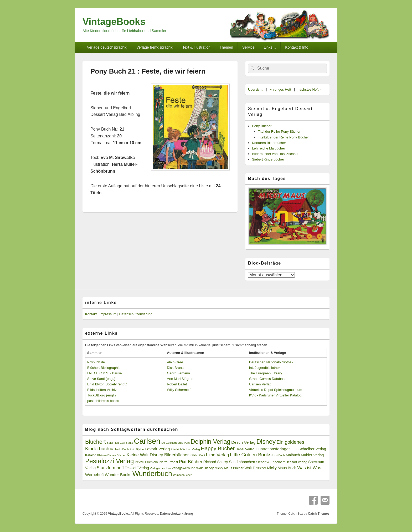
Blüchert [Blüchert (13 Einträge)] (96, 442)
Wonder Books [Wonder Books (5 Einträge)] (118, 475)
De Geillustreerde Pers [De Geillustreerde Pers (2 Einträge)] (176, 443)
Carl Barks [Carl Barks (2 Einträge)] (126, 443)
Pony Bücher (262, 126)
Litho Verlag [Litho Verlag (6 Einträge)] (218, 455)
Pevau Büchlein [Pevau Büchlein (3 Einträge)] (146, 462)
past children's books (103, 401)
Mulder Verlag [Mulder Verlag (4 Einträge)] (312, 455)
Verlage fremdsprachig (155, 47)
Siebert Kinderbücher (268, 159)
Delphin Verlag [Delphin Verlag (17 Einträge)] (211, 442)
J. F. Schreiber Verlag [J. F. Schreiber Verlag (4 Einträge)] (308, 449)
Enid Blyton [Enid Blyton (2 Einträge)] (137, 449)
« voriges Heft (281, 89)
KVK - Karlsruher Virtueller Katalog (275, 395)
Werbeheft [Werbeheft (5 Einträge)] (94, 475)
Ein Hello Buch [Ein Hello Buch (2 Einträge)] (120, 449)
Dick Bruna (175, 368)
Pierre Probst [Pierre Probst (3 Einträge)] (168, 462)
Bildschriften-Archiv (102, 390)
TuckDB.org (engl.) (102, 395)
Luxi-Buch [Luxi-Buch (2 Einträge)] (279, 455)
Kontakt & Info (297, 47)
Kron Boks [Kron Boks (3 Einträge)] (197, 455)
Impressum (108, 314)
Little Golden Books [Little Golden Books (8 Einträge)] (251, 455)
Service (248, 47)
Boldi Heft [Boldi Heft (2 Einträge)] (113, 443)
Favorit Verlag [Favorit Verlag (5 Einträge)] (157, 449)
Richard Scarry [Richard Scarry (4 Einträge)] (216, 462)
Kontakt (91, 314)
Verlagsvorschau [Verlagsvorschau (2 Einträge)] (160, 468)
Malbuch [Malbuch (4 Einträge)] (293, 455)
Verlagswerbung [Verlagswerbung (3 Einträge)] (183, 468)
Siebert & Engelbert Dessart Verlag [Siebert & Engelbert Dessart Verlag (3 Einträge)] (282, 462)
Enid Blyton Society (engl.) (107, 384)
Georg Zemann (178, 373)
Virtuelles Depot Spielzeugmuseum (276, 390)
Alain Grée (175, 362)
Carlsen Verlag (260, 384)
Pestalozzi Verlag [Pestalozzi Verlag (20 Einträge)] (109, 461)
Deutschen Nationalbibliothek (271, 362)
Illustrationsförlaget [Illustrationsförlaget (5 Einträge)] (272, 449)
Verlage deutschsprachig (107, 47)
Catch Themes (319, 514)
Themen (226, 47)
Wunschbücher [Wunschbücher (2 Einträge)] (182, 475)
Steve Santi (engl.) (101, 379)
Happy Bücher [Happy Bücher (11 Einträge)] (218, 448)
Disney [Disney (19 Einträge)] (266, 441)
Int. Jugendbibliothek (265, 368)
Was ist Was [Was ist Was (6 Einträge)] (309, 468)
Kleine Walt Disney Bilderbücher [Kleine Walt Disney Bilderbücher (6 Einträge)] (158, 455)
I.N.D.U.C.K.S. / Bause (105, 373)
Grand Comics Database (268, 379)
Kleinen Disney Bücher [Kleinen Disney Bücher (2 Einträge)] (111, 455)
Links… (270, 47)
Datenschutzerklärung (136, 314)
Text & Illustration (196, 47)
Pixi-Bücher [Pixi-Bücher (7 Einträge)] (191, 462)
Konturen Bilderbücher (269, 143)
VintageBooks (114, 22)
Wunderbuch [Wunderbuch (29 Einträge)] (152, 474)
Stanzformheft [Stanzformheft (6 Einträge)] (110, 468)
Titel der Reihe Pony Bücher (279, 131)
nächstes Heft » (310, 89)
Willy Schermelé (179, 390)
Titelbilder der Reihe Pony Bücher (284, 137)
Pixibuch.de (96, 362)
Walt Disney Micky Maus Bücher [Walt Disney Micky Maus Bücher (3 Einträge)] (220, 468)
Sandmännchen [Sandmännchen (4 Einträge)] (242, 462)
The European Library (266, 373)
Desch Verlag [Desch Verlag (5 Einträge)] (243, 442)
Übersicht (255, 89)
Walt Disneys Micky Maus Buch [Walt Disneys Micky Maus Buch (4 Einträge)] (270, 468)
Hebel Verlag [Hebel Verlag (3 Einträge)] (245, 449)
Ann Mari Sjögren (180, 379)
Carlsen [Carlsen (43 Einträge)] (147, 441)
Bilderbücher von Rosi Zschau (275, 154)
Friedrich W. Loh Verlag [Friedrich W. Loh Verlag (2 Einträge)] (185, 449)
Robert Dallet (177, 384)
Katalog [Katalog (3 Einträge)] (91, 455)
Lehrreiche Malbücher (269, 148)
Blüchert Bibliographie (104, 368)
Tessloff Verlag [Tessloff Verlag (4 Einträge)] (137, 468)
